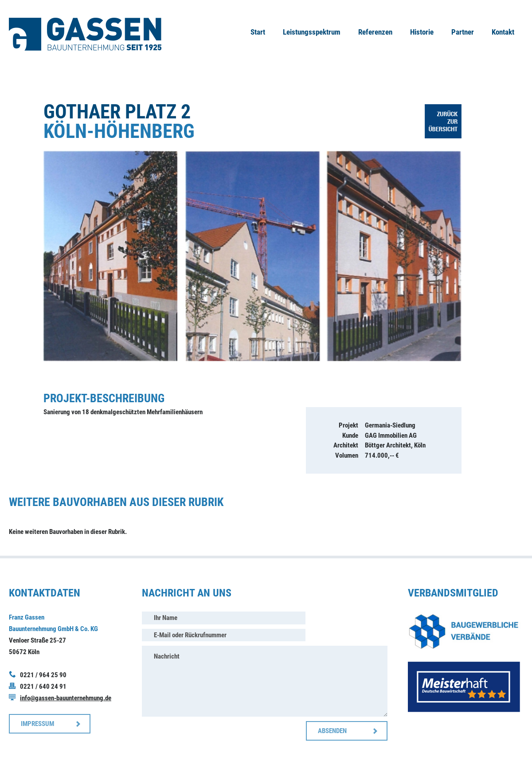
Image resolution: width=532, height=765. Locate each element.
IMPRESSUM (37, 724)
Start (258, 32)
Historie (422, 32)
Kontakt (503, 32)
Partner (463, 32)
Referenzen (375, 32)
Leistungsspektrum (312, 32)
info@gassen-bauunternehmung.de (66, 698)
